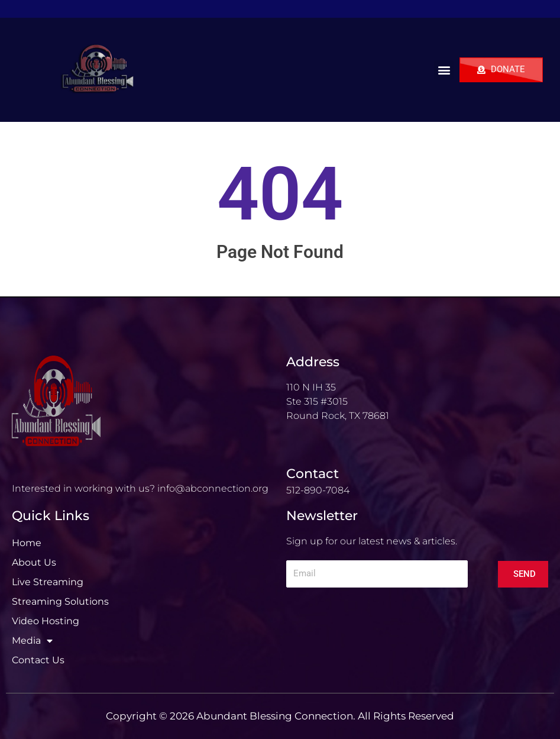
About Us (34, 562)
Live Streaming (48, 582)
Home (27, 543)
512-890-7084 (318, 490)
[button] (444, 70)
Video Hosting (46, 621)
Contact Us (38, 660)
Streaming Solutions (60, 601)
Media (32, 641)
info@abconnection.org (213, 488)
